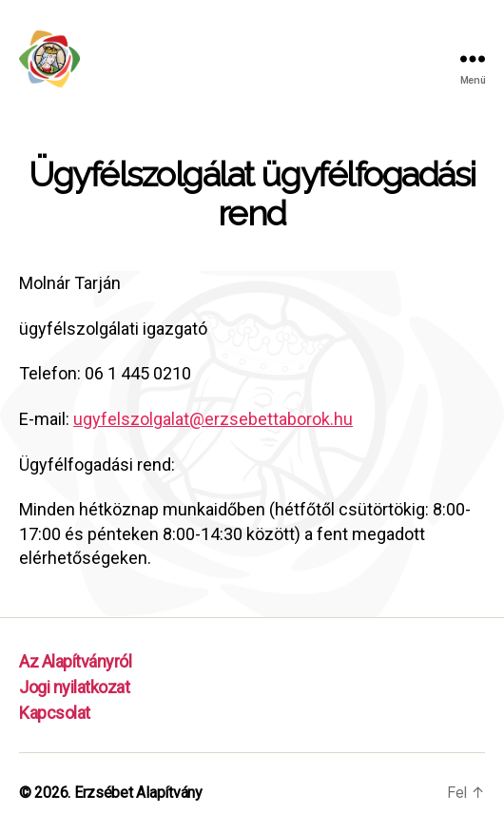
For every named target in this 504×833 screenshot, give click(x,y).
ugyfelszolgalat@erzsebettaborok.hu (213, 419)
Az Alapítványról (75, 661)
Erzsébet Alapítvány (138, 793)
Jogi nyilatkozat (74, 687)
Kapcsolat (55, 713)
